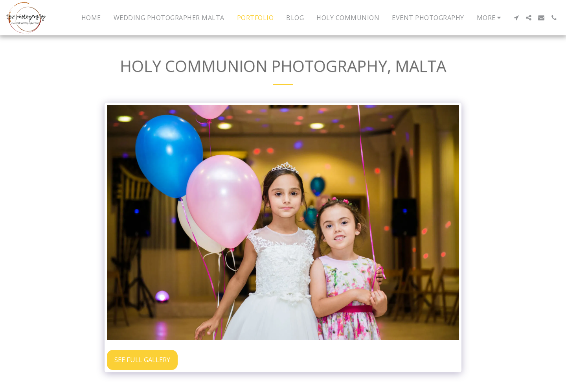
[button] (516, 18)
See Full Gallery (142, 360)
